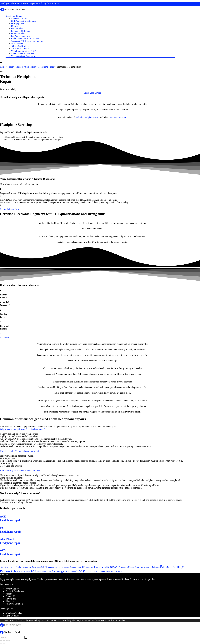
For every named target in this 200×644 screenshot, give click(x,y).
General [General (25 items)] (73, 567)
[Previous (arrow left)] (1, 643)
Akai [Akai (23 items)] (2, 567)
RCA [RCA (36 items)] (33, 571)
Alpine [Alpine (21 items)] (6, 567)
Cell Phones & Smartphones (24, 21)
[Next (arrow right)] (4, 643)
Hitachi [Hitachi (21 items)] (79, 567)
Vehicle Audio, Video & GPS (24, 51)
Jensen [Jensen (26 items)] (97, 567)
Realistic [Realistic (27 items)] (41, 572)
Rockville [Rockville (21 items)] (48, 572)
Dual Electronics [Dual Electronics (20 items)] (56, 567)
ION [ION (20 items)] (92, 567)
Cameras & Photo (19, 18)
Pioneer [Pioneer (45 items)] (5, 571)
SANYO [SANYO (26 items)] (67, 572)
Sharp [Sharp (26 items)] (73, 572)
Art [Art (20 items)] (14, 567)
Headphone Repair (46, 67)
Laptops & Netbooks (20, 31)
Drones (14, 26)
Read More (5, 338)
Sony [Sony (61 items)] (81, 571)
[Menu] (1, 61)
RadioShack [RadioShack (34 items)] (23, 571)
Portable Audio (18, 33)
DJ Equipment (17, 23)
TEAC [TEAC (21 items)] (96, 572)
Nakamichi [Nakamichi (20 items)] (147, 567)
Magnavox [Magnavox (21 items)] (124, 567)
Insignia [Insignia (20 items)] (88, 567)
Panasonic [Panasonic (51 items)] (167, 567)
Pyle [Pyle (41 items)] (14, 571)
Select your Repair (14, 16)
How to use (11, 599)
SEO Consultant (108, 620)
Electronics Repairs (19, 3)
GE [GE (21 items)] (63, 567)
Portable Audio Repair (26, 67)
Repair (11, 67)
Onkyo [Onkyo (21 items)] (157, 567)
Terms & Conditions (15, 591)
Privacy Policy (12, 589)
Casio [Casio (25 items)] (43, 567)
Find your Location (14, 604)
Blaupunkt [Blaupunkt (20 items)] (28, 567)
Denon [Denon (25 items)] (48, 567)
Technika (79, 117)
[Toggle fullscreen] (7, 641)
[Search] (26, 638)
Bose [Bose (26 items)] (34, 567)
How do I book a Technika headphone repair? (20, 451)
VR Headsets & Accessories (24, 56)
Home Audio (17, 28)
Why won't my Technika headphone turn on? (20, 471)
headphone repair (92, 117)
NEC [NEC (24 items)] (153, 567)
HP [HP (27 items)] (83, 567)
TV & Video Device (20, 48)
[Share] (4, 641)
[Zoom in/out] (9, 641)
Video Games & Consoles (23, 53)
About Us (10, 601)
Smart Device (17, 43)
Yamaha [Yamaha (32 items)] (118, 571)
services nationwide (118, 117)
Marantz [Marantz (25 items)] (131, 567)
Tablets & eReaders (20, 46)
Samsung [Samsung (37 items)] (57, 571)
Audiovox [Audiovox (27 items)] (20, 567)
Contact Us (11, 596)
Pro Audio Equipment (21, 36)
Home (3, 67)
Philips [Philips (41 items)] (180, 567)
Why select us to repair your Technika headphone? (22, 429)
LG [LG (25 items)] (119, 567)
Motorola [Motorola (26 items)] (139, 567)
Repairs (9, 594)
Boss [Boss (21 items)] (38, 567)
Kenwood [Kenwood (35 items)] (112, 567)
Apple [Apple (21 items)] (11, 567)
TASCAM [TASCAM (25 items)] (89, 572)
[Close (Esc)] (1, 641)
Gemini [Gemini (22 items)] (67, 567)
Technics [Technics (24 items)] (102, 572)
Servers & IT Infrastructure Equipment (28, 41)
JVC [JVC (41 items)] (103, 567)
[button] (92, 93)
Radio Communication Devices (25, 38)
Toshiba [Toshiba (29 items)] (110, 572)
